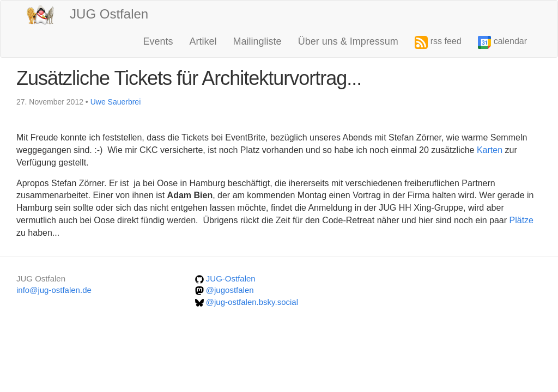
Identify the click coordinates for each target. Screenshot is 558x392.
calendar (502, 42)
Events (158, 41)
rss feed (438, 42)
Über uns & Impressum (348, 41)
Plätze (521, 220)
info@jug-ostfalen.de (54, 290)
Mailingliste (257, 41)
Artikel (203, 41)
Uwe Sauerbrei (116, 102)
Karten (491, 150)
